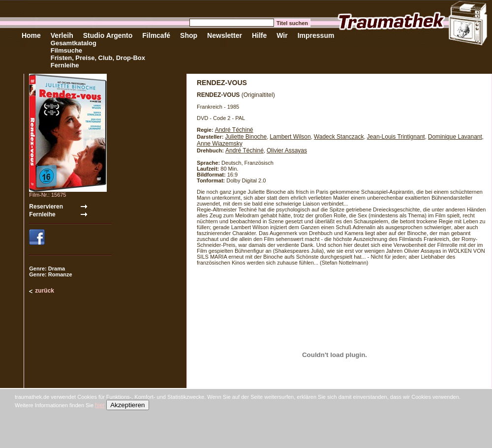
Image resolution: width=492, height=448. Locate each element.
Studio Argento (108, 35)
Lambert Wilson (290, 137)
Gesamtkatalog (74, 43)
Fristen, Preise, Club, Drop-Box (98, 58)
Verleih (62, 35)
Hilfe (259, 35)
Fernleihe (65, 65)
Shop (189, 35)
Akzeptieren (127, 405)
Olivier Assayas (287, 150)
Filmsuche (66, 50)
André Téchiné (234, 130)
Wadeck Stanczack (339, 137)
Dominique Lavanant (455, 137)
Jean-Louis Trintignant (396, 137)
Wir (282, 35)
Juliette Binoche (246, 137)
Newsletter (225, 35)
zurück (45, 291)
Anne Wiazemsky (220, 144)
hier (100, 405)
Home (31, 35)
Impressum (316, 35)
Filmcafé (156, 35)
